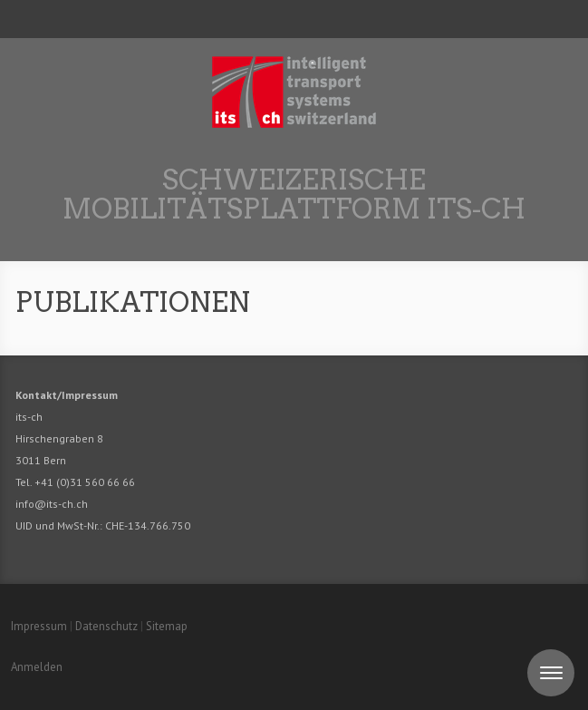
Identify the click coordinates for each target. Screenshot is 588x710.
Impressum (39, 626)
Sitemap (167, 626)
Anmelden (37, 667)
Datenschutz (106, 626)
